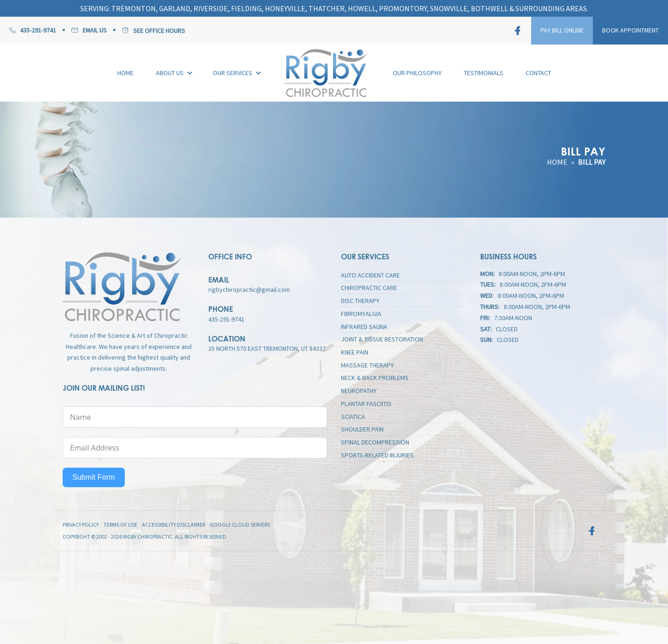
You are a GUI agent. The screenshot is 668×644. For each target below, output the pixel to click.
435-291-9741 (226, 319)
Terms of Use (120, 525)
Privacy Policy (81, 525)
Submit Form (94, 477)
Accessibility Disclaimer (173, 525)
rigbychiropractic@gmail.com (249, 290)
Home (557, 162)
